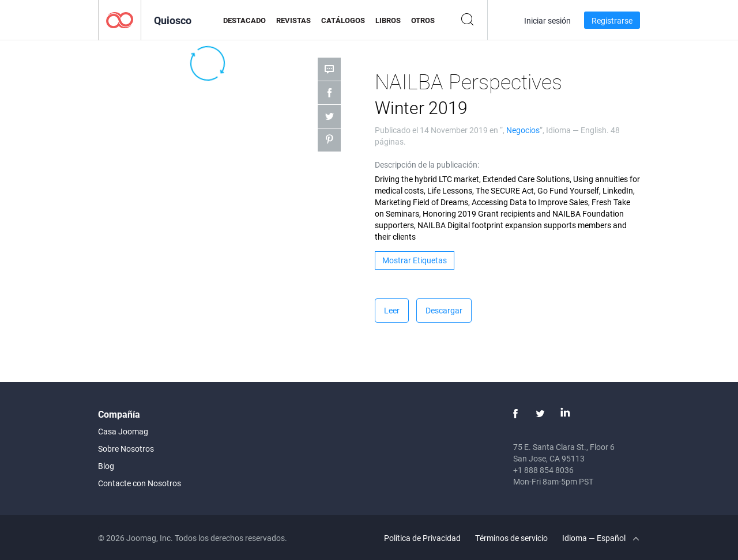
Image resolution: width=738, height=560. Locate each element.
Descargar (444, 310)
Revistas (293, 20)
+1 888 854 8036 (543, 470)
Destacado (244, 20)
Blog (106, 466)
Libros (388, 20)
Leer (392, 310)
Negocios (523, 130)
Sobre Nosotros (126, 449)
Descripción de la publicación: (427, 164)
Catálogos (343, 20)
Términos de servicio (511, 538)
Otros (423, 20)
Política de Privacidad (422, 538)
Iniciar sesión (547, 20)
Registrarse (612, 20)
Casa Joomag (123, 431)
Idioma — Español (600, 538)
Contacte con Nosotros (140, 483)
